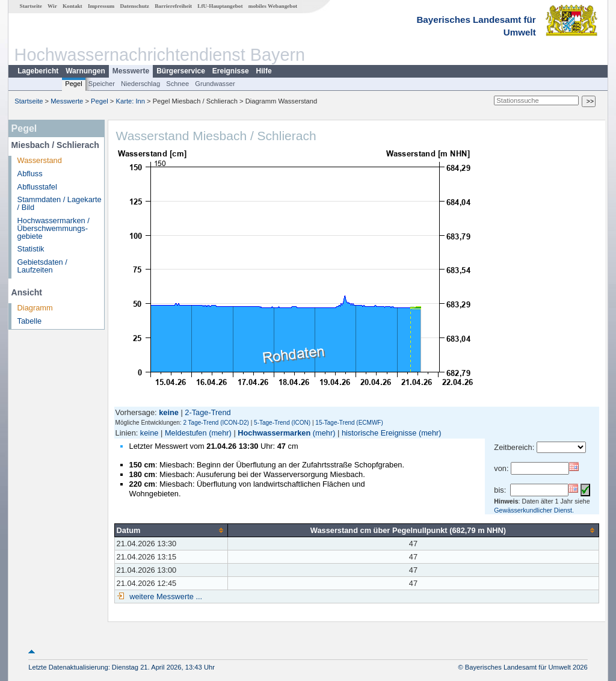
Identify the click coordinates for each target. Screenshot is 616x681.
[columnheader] (171, 530)
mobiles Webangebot (273, 6)
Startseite (31, 6)
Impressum (101, 6)
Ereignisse (231, 71)
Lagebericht (38, 71)
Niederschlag (140, 84)
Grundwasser (215, 84)
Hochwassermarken (274, 433)
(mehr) (220, 433)
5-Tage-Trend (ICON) (282, 423)
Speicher (102, 84)
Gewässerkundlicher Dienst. (534, 510)
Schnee (177, 84)
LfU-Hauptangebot (220, 6)
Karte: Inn (131, 101)
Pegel (74, 84)
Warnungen (85, 71)
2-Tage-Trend (208, 412)
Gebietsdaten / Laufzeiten (42, 266)
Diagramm (35, 308)
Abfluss (30, 174)
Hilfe (264, 71)
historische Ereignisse (379, 433)
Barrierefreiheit (173, 6)
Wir (52, 6)
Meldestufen (186, 433)
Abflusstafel (37, 187)
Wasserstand (40, 160)
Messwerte (131, 71)
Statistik (31, 249)
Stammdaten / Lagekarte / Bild (60, 203)
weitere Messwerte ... (165, 596)
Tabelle (30, 321)
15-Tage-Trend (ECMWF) (349, 423)
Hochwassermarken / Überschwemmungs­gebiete (54, 228)
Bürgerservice (181, 71)
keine (149, 433)
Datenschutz (134, 6)
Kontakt (72, 6)
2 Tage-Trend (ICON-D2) (216, 423)
